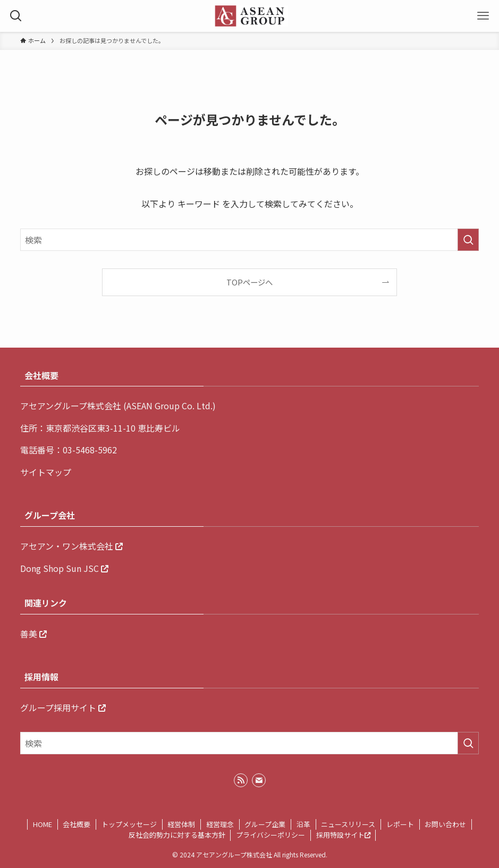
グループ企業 (265, 824)
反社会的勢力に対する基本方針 (177, 835)
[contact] (259, 780)
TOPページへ (249, 282)
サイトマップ (46, 472)
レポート (400, 824)
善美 (29, 634)
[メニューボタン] (483, 16)
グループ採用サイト (58, 707)
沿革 (303, 824)
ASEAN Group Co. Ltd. (170, 406)
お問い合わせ (445, 824)
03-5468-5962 (90, 450)
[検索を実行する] (468, 240)
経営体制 (181, 824)
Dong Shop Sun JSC (60, 568)
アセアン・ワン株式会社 (67, 546)
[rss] (241, 780)
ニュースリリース (348, 824)
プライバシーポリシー (270, 835)
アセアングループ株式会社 (71, 406)
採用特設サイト (343, 835)
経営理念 (220, 824)
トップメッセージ (129, 824)
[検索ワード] (250, 240)
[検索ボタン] (16, 16)
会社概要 (77, 824)
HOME (43, 824)
